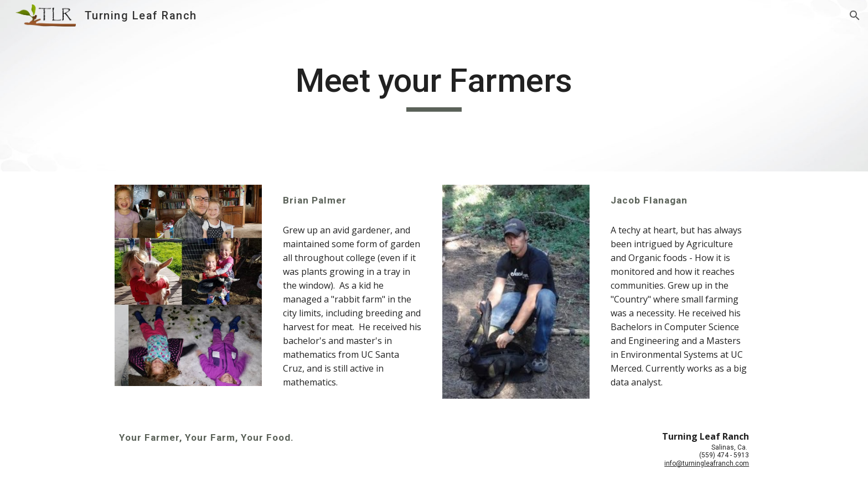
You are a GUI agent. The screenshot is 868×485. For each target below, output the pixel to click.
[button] (855, 15)
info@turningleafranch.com (707, 463)
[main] (434, 86)
